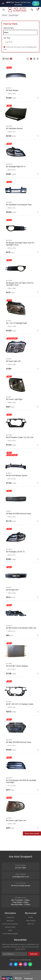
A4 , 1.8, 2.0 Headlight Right (17, 323)
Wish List (31, 924)
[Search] (20, 32)
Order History (31, 921)
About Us (10, 921)
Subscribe (34, 954)
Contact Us (10, 917)
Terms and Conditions (10, 924)
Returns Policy (10, 927)
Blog (10, 930)
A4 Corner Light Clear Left (16, 820)
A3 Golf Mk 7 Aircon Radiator (17, 666)
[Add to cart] (38, 98)
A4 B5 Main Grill (12, 590)
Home (4, 15)
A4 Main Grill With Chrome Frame (19, 514)
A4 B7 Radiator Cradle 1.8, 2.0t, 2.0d (20, 437)
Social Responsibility (10, 934)
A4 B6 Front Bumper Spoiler (17, 476)
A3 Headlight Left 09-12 (15, 552)
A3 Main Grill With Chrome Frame (19, 742)
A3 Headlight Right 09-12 (16, 167)
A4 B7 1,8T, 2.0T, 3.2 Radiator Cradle (20, 704)
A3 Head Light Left (13, 361)
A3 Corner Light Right (14, 399)
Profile (31, 917)
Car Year (7, 38)
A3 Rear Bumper (12, 90)
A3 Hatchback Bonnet (14, 128)
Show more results (32, 834)
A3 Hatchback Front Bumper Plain (19, 205)
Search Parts (9, 28)
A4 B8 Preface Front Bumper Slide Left (21, 628)
